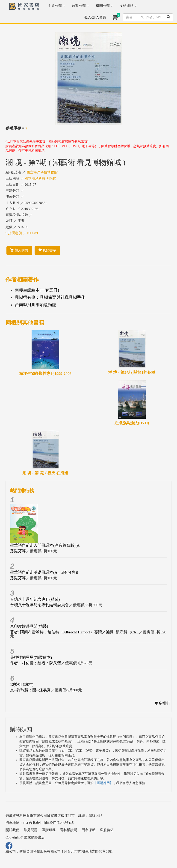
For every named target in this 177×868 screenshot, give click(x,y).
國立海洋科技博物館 (42, 172)
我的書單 (47, 250)
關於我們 (12, 830)
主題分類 (56, 6)
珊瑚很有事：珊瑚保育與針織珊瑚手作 (50, 297)
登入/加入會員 (95, 17)
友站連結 (128, 6)
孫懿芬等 (18, 551)
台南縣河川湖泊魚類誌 (35, 305)
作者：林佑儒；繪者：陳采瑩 (36, 663)
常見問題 (31, 830)
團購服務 (49, 830)
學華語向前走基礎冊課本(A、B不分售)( (44, 572)
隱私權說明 (69, 830)
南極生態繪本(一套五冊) (37, 290)
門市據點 (88, 830)
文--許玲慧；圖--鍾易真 (30, 690)
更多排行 (162, 703)
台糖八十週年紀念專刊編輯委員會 (40, 605)
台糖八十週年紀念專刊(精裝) (35, 599)
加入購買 (19, 250)
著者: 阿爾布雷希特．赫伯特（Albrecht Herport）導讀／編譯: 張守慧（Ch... (74, 632)
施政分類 (80, 6)
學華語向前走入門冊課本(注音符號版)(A (45, 545)
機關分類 (104, 6)
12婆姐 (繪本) (22, 685)
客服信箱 (107, 830)
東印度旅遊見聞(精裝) (29, 626)
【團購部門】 (103, 783)
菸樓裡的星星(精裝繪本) (31, 658)
